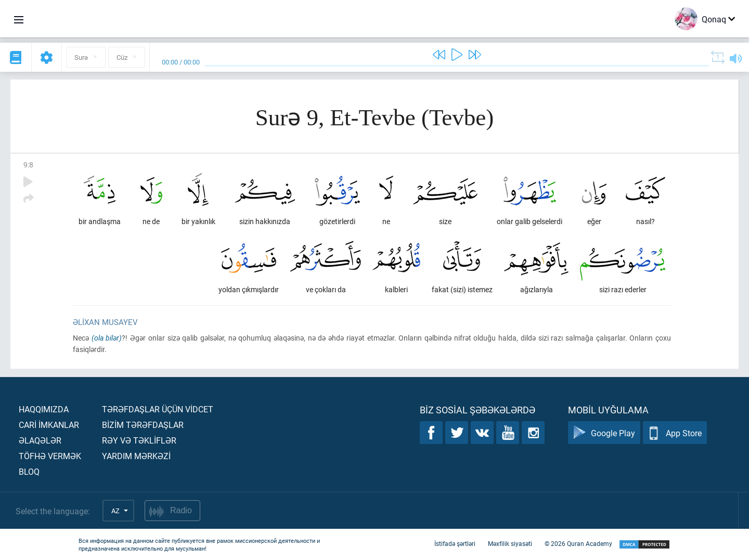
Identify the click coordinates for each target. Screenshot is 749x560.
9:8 (28, 165)
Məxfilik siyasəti (510, 543)
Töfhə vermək (50, 456)
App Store (675, 433)
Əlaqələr (40, 440)
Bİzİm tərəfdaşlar (143, 425)
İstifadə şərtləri (455, 543)
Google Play (604, 433)
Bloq (29, 471)
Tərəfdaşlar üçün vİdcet (158, 409)
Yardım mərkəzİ (136, 456)
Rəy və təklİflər (139, 440)
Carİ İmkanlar (49, 425)
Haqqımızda (44, 409)
